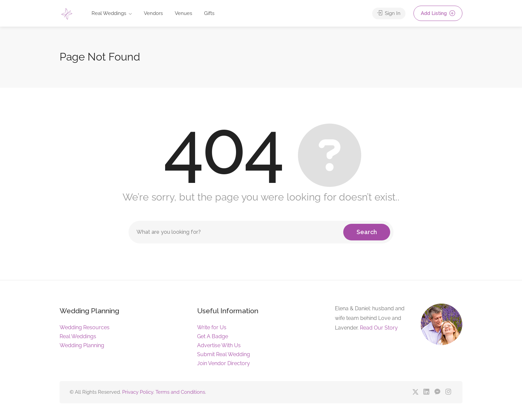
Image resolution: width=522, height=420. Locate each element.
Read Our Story (379, 328)
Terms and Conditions (180, 392)
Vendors (153, 13)
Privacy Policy (138, 392)
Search (367, 232)
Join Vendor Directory (224, 363)
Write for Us (212, 327)
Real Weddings (109, 13)
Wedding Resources (85, 327)
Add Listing (438, 13)
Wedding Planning (82, 345)
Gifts (209, 13)
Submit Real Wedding (224, 354)
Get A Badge (213, 336)
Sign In (389, 13)
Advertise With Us (219, 345)
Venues (183, 13)
